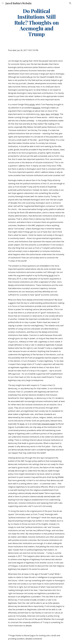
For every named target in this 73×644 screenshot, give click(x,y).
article (32, 104)
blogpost (36, 108)
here (43, 114)
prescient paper (48, 424)
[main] (36, 22)
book (51, 275)
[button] (3, 3)
